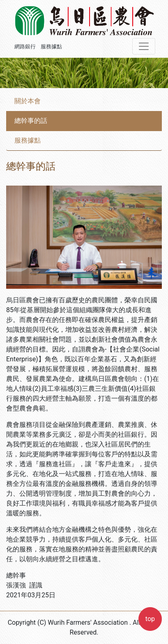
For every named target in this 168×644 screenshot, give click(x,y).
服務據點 (51, 46)
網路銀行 (25, 46)
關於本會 (28, 101)
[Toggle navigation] (144, 46)
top (150, 619)
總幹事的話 (31, 121)
